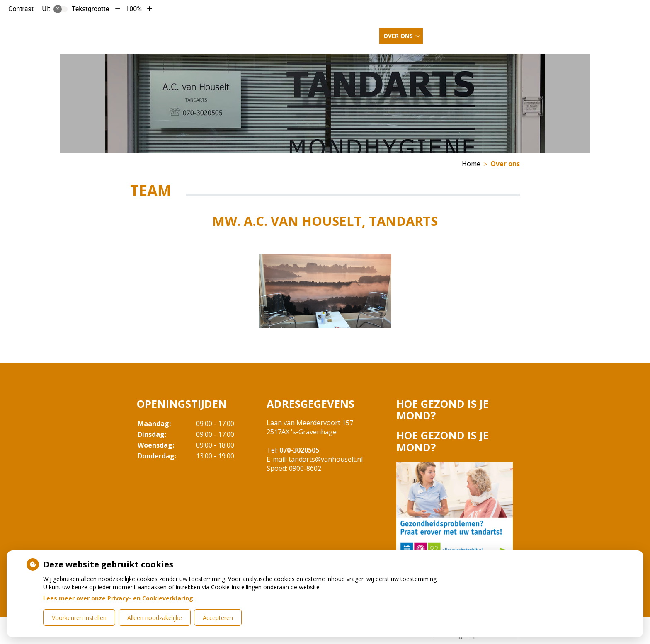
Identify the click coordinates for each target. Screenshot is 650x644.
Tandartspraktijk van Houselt (187, 32)
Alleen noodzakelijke (155, 618)
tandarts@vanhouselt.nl (326, 459)
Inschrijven (448, 33)
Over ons (398, 33)
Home (364, 33)
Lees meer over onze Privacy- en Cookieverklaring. (119, 598)
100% (134, 9)
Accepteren (218, 618)
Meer (484, 33)
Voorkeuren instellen (79, 618)
